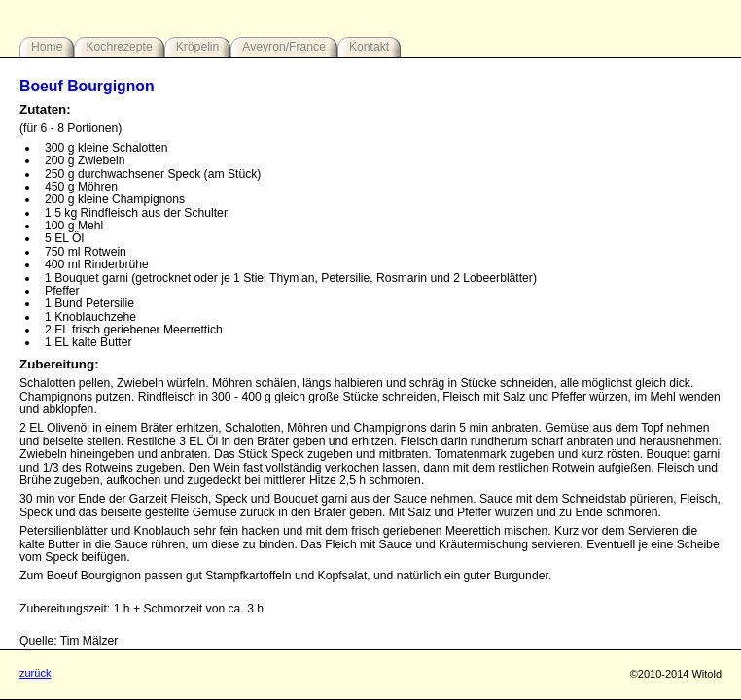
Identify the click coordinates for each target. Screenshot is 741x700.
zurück (35, 673)
